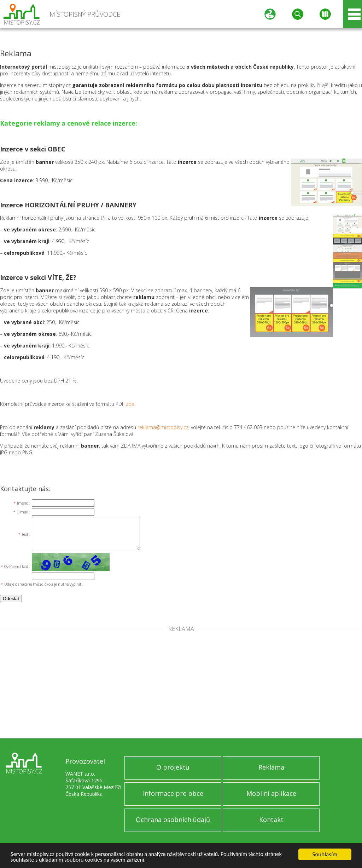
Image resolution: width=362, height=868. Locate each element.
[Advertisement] (181, 685)
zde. (131, 404)
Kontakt (271, 820)
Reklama (271, 767)
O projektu (173, 767)
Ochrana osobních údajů (173, 820)
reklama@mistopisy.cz (163, 427)
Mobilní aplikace (271, 793)
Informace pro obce (173, 793)
